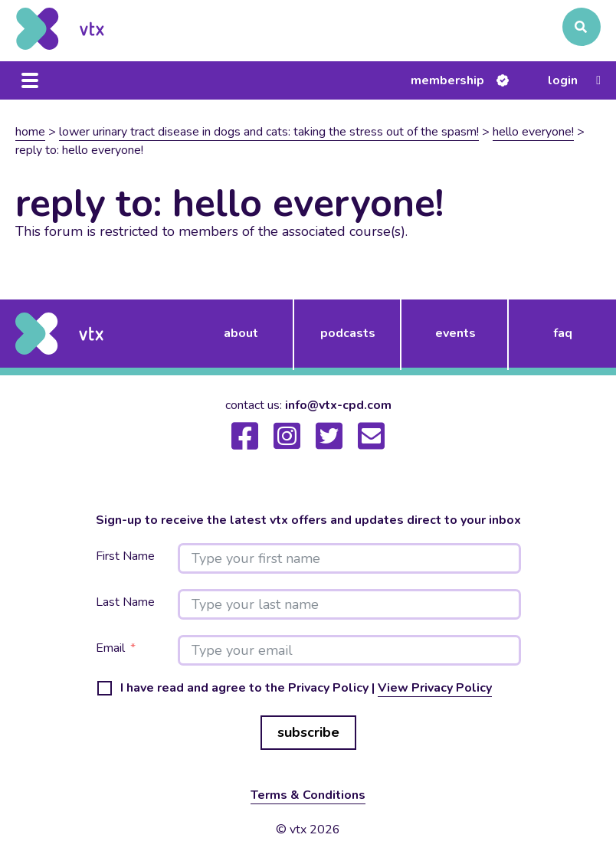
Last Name (125, 602)
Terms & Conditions (308, 795)
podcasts (348, 333)
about (241, 333)
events (455, 333)
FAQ (563, 333)
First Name (125, 556)
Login (563, 80)
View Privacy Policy (435, 688)
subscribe (308, 732)
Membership (447, 80)
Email (110, 648)
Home (30, 132)
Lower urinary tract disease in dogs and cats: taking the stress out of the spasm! (269, 132)
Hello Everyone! (533, 132)
